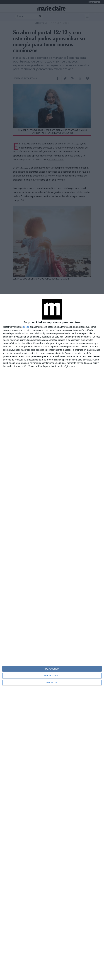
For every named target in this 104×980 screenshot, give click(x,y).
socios (26, 327)
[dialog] (52, 637)
